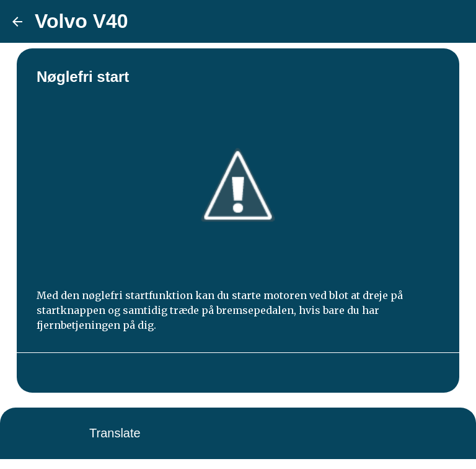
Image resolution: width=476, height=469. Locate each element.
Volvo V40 (82, 21)
